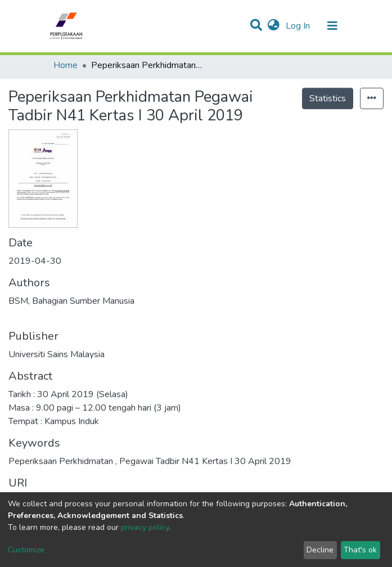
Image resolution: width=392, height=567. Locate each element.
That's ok (360, 550)
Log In (299, 26)
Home (66, 65)
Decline (320, 550)
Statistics (328, 98)
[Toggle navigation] (332, 26)
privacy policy (145, 527)
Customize (26, 550)
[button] (274, 26)
